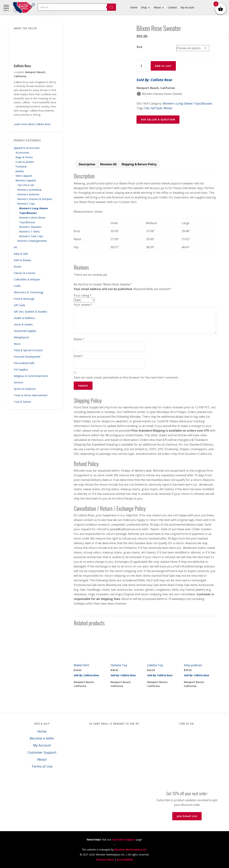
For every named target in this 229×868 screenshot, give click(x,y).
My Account (42, 745)
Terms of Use (42, 766)
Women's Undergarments (32, 241)
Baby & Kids (21, 254)
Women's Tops (26, 204)
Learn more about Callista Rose (32, 124)
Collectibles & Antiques (27, 279)
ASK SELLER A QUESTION (158, 119)
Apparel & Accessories (27, 148)
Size (139, 47)
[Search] (111, 7)
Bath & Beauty (22, 260)
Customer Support (42, 752)
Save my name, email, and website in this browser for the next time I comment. (126, 377)
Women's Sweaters (30, 227)
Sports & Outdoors (25, 389)
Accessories (22, 153)
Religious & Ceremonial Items (31, 376)
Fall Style (156, 108)
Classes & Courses (25, 273)
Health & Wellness (24, 318)
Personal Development (27, 357)
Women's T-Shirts (29, 232)
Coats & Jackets (25, 162)
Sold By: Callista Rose (154, 80)
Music (17, 344)
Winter (168, 108)
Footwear (21, 166)
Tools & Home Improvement (31, 395)
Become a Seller (42, 738)
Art (15, 247)
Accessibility (125, 860)
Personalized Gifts (24, 363)
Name (79, 339)
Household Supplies (25, 331)
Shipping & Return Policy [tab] (139, 164)
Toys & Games (22, 402)
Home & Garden (23, 324)
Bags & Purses (24, 157)
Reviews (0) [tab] (108, 164)
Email (78, 356)
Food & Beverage (24, 299)
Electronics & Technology (29, 292)
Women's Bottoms (28, 194)
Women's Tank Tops (31, 236)
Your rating (83, 295)
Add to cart (163, 66)
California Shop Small (24, 8)
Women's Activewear (30, 190)
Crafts (17, 286)
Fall (147, 108)
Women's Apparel (26, 180)
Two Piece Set (26, 185)
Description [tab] (87, 164)
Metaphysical (21, 337)
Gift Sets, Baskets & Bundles (30, 312)
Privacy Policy (105, 860)
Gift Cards (20, 305)
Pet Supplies (21, 369)
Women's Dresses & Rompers (35, 199)
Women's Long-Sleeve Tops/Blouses (187, 103)
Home (42, 731)
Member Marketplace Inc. (131, 850)
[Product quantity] (143, 66)
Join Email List (187, 816)
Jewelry (20, 171)
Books (18, 267)
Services (19, 382)
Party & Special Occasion (28, 350)
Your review (83, 305)
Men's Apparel (24, 176)
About (42, 759)
